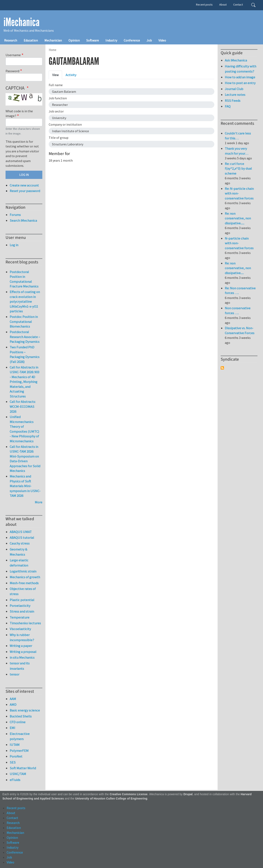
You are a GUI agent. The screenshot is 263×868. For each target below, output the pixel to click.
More (39, 502)
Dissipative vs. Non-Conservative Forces (240, 330)
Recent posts (204, 5)
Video (162, 40)
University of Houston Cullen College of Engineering (111, 799)
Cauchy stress (20, 543)
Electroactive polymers (20, 736)
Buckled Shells (21, 716)
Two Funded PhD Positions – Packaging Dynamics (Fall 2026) (25, 354)
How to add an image (240, 77)
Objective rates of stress (23, 591)
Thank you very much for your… (236, 151)
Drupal (188, 794)
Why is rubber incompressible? (22, 637)
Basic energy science (25, 710)
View (55, 75)
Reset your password (25, 191)
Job (149, 40)
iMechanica (21, 22)
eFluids (15, 780)
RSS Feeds (233, 101)
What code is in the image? (19, 114)
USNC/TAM (18, 774)
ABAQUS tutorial (22, 538)
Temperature (20, 617)
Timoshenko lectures (25, 623)
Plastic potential (22, 600)
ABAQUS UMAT (21, 532)
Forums (15, 215)
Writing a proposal (23, 652)
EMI (12, 728)
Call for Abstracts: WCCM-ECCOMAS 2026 (23, 406)
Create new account (24, 185)
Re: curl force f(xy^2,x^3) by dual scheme (238, 169)
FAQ (228, 106)
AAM (13, 699)
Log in (14, 245)
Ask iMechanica (236, 60)
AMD (13, 705)
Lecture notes (235, 95)
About (223, 5)
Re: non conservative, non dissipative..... (238, 268)
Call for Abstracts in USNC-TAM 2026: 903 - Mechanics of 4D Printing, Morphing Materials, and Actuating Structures (24, 382)
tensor (14, 674)
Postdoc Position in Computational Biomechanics (24, 322)
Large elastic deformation (19, 563)
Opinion (74, 40)
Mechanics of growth (25, 577)
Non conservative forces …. (238, 311)
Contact (238, 5)
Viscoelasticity (20, 629)
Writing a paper (21, 646)
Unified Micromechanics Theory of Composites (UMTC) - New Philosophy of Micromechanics (24, 429)
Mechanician (53, 40)
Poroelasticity (20, 606)
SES (13, 762)
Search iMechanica (23, 220)
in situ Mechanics (22, 657)
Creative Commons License (129, 794)
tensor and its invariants (20, 666)
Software (93, 40)
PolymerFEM (19, 751)
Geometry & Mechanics (18, 552)
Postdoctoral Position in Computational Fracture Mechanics (24, 279)
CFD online (18, 722)
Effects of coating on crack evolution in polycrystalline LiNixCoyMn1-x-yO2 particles (25, 301)
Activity (71, 75)
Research (11, 40)
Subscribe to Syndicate (222, 368)
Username (13, 55)
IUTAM (15, 745)
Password (12, 71)
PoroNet (16, 756)
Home (52, 50)
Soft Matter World (23, 768)
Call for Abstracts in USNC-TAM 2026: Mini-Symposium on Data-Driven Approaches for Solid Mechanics (25, 459)
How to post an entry (240, 83)
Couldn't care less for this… (238, 136)
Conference (132, 40)
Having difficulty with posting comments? (241, 69)
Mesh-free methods (24, 583)
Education (31, 40)
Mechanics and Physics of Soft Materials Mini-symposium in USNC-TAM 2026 (25, 486)
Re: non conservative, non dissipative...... (238, 218)
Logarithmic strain (23, 571)
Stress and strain (22, 611)
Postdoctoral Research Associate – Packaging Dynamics (25, 337)
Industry (111, 40)
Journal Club (234, 89)
